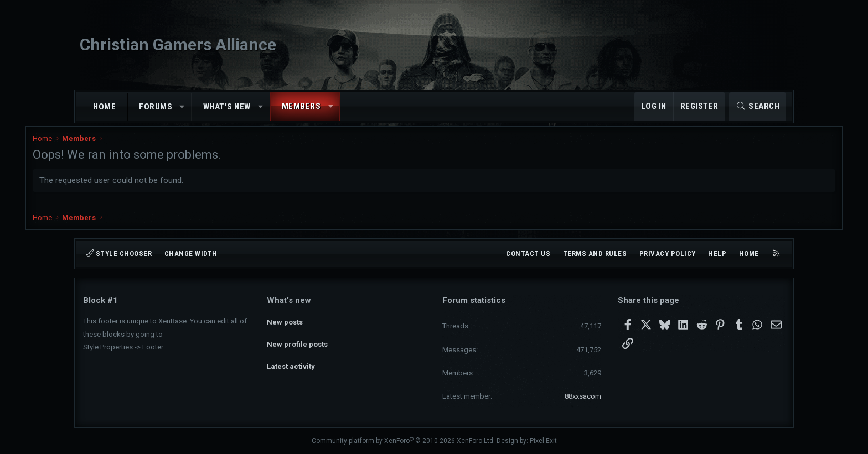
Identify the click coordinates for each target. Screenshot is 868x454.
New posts (285, 320)
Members (301, 106)
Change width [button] (191, 254)
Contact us (528, 254)
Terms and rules (595, 254)
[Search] (758, 106)
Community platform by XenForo (403, 441)
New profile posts (297, 340)
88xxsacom (583, 396)
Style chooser (119, 254)
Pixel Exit (543, 441)
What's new (227, 107)
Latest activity (291, 360)
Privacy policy (668, 254)
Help (717, 254)
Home (104, 107)
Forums (156, 107)
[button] (182, 107)
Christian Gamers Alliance (178, 45)
